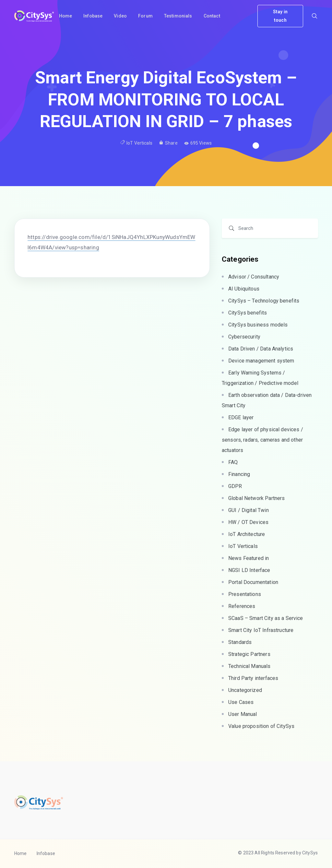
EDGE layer (241, 417)
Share (168, 143)
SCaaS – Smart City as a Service (266, 618)
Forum (145, 16)
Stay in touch (280, 16)
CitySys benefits (248, 313)
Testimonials (178, 16)
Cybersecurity (244, 337)
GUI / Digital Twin (249, 510)
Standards (240, 642)
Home (21, 853)
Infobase (93, 16)
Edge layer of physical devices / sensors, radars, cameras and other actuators (262, 440)
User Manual (243, 714)
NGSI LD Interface (249, 570)
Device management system (261, 361)
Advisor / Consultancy (254, 277)
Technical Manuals (249, 666)
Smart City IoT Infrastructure (261, 630)
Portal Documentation (253, 582)
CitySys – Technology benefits (264, 301)
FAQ (233, 462)
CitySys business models (258, 325)
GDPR (235, 486)
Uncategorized (245, 690)
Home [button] (66, 16)
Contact (212, 16)
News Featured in (249, 558)
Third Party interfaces (253, 678)
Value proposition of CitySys (261, 726)
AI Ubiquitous (244, 289)
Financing (239, 474)
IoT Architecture (247, 534)
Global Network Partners (256, 498)
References (242, 606)
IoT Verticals (139, 143)
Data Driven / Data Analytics (261, 349)
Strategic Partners (249, 654)
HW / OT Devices (248, 522)
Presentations (245, 594)
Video (120, 16)
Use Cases (241, 702)
